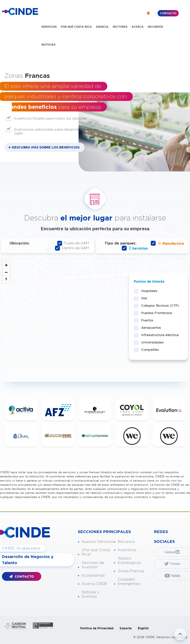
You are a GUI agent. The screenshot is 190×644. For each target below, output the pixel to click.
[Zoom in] (6, 265)
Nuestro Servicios (98, 542)
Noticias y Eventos (91, 594)
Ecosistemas (93, 576)
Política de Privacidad (97, 628)
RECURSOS (155, 27)
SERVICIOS (49, 27)
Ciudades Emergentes (129, 582)
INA (142, 298)
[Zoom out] (6, 272)
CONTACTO (168, 13)
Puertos (146, 320)
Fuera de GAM (73, 243)
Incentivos (127, 550)
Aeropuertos (149, 328)
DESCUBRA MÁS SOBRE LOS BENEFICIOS (46, 147)
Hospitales (148, 291)
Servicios (135, 248)
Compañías (148, 350)
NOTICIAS (48, 45)
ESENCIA (102, 27)
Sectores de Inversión (93, 565)
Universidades (151, 342)
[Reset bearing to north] (6, 279)
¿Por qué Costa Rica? (96, 552)
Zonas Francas (131, 571)
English (143, 628)
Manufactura (167, 243)
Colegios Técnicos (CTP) (158, 305)
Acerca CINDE (95, 584)
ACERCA (138, 27)
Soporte (126, 628)
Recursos (126, 542)
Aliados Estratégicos (129, 561)
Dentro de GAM (72, 248)
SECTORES (120, 27)
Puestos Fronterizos (155, 313)
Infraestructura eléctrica (158, 335)
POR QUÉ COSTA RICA (76, 27)
